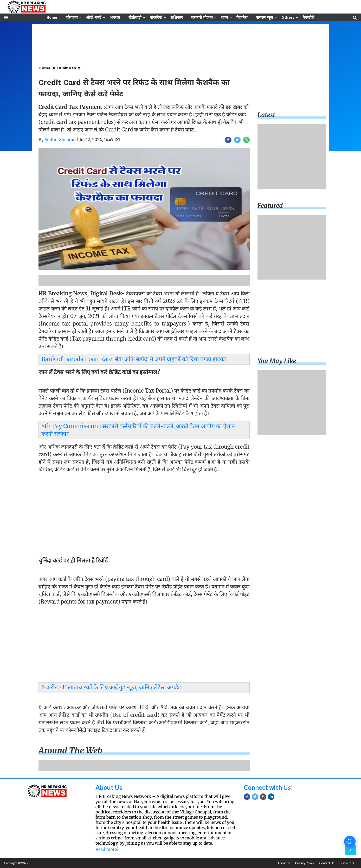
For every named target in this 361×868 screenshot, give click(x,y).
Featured (270, 206)
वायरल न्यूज (265, 17)
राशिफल (177, 17)
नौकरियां (156, 17)
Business (67, 68)
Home (52, 17)
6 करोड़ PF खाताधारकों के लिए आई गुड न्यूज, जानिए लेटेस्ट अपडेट (111, 687)
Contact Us (327, 863)
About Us (109, 787)
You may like (277, 361)
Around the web (70, 751)
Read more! (107, 849)
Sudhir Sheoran (60, 140)
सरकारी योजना (202, 17)
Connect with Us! (268, 787)
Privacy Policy (305, 863)
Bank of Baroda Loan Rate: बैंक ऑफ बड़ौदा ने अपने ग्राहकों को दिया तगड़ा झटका (134, 359)
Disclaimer (347, 863)
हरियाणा (72, 17)
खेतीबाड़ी (135, 17)
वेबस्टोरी (309, 17)
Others (288, 17)
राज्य (225, 17)
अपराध (115, 17)
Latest (266, 115)
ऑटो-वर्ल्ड (94, 17)
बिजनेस (242, 17)
